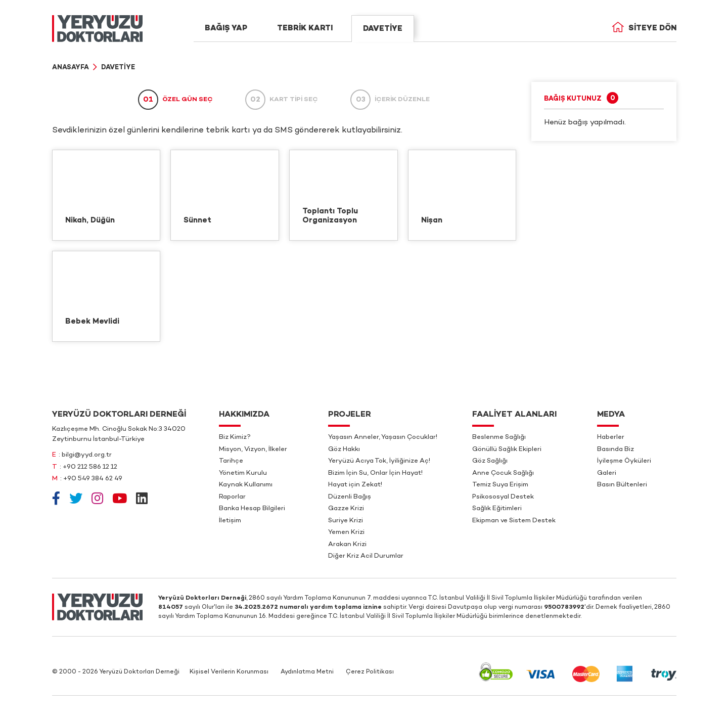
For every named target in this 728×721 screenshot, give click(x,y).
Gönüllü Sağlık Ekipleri (507, 449)
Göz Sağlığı (490, 461)
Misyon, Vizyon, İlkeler (253, 449)
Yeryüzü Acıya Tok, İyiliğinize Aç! (379, 461)
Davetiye (118, 68)
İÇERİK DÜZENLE (390, 100)
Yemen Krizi (346, 532)
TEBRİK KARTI (305, 28)
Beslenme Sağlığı (499, 437)
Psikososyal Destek (503, 497)
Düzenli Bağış (350, 497)
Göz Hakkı (344, 449)
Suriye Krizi (346, 521)
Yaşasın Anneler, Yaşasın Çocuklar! (383, 437)
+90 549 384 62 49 (93, 479)
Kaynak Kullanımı (246, 485)
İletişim (230, 521)
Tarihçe (231, 461)
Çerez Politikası (370, 672)
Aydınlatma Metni (307, 672)
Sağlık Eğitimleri (497, 509)
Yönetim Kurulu (243, 473)
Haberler (611, 437)
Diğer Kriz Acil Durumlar (366, 556)
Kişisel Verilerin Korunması (229, 672)
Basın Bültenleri (622, 485)
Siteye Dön (644, 28)
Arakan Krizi (347, 545)
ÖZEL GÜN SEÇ (175, 100)
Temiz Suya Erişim (500, 485)
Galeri (607, 473)
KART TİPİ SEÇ (282, 100)
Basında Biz (616, 449)
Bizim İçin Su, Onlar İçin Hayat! (375, 473)
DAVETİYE (383, 29)
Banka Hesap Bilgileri (252, 509)
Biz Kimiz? (235, 437)
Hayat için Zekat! (355, 485)
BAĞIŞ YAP (226, 28)
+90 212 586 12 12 (90, 467)
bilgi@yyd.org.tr (87, 455)
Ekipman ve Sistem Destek (514, 521)
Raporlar (232, 497)
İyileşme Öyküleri (624, 461)
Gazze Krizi (346, 509)
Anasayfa (71, 68)
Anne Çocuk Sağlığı (503, 473)
